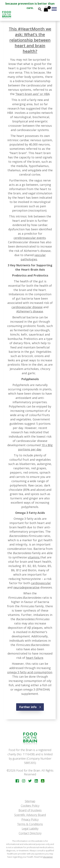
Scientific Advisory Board (30, 815)
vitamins (34, 557)
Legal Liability (30, 829)
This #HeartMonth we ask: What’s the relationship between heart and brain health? (30, 40)
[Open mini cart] (46, 9)
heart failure (35, 658)
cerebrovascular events (30, 238)
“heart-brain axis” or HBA (32, 94)
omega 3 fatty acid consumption (30, 672)
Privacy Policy (30, 819)
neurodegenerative (26, 587)
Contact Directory (30, 833)
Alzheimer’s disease (30, 311)
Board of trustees (30, 810)
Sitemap (30, 801)
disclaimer (48, 857)
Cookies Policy (30, 806)
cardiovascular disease (27, 307)
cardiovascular (41, 583)
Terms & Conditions (30, 824)
